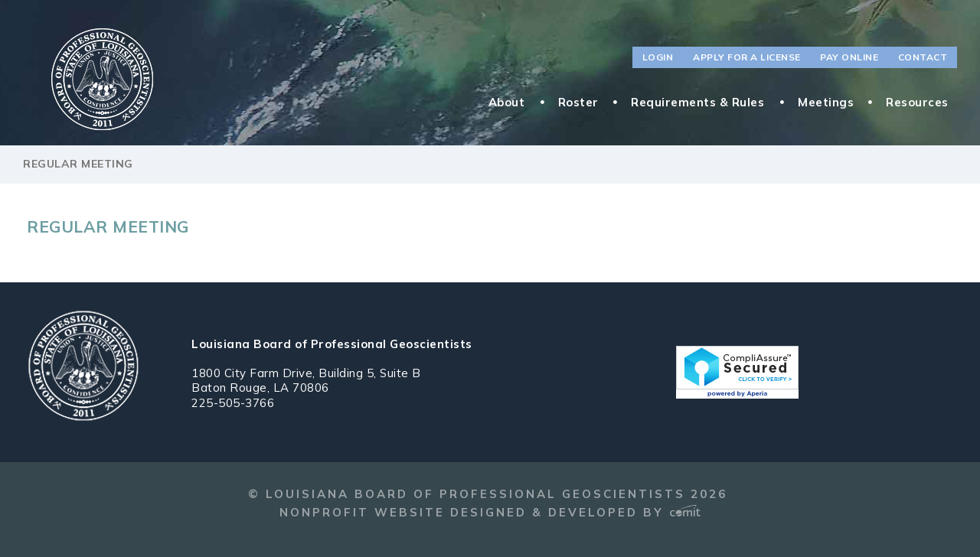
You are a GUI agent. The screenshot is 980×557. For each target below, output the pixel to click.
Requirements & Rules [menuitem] (697, 102)
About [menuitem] (507, 102)
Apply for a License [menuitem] (747, 57)
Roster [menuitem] (578, 102)
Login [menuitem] (658, 57)
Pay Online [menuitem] (849, 57)
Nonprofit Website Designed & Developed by (490, 512)
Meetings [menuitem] (826, 102)
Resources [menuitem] (917, 102)
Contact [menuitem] (923, 57)
